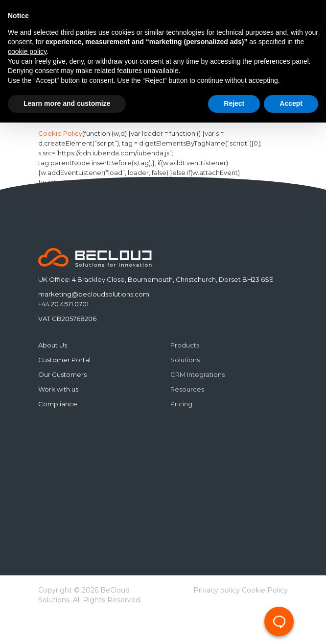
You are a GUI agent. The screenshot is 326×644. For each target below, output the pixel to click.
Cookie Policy (60, 134)
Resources (187, 389)
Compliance (58, 404)
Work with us (58, 389)
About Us (53, 345)
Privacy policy (217, 590)
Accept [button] (291, 103)
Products (185, 345)
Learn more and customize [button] (67, 103)
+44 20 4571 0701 (63, 304)
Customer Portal (64, 360)
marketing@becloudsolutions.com (94, 294)
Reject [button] (234, 103)
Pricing (181, 404)
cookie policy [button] (27, 51)
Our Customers (62, 374)
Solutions (185, 360)
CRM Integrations (198, 374)
